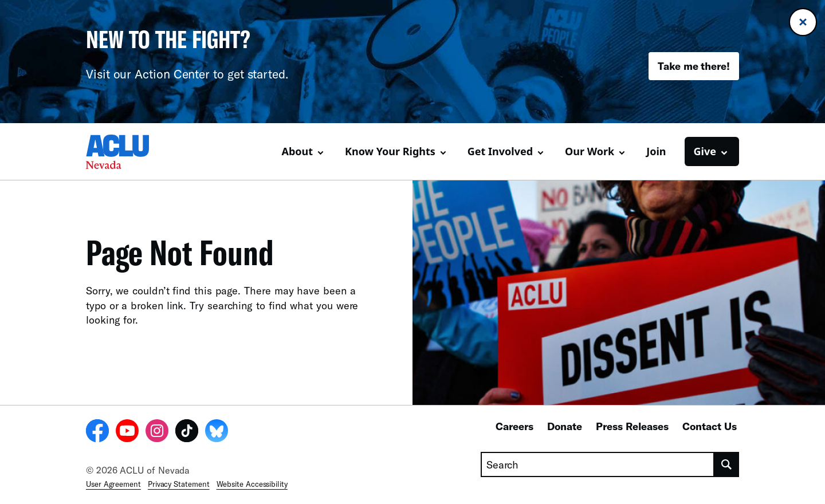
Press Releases (632, 426)
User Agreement (113, 484)
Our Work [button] (590, 151)
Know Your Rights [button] (390, 151)
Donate (565, 426)
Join (656, 151)
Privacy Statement (179, 484)
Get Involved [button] (500, 151)
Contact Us (710, 426)
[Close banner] (803, 22)
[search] (727, 464)
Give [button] (705, 151)
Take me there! (694, 66)
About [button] (297, 151)
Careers (514, 426)
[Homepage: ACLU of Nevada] (126, 152)
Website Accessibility (252, 484)
